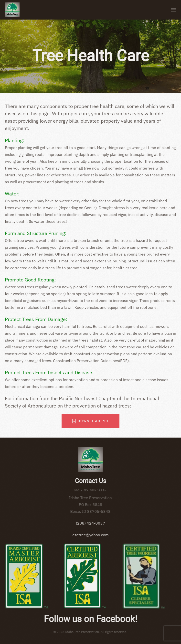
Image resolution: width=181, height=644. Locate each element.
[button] (174, 10)
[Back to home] (12, 10)
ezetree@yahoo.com (90, 535)
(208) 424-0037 (90, 523)
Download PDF (90, 421)
